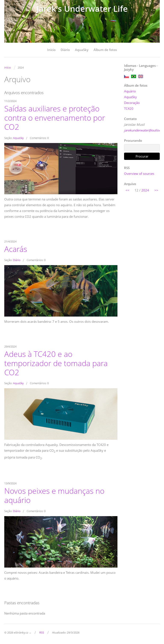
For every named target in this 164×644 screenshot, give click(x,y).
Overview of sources (139, 174)
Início (51, 50)
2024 (145, 190)
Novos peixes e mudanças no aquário (54, 495)
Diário (65, 50)
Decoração (132, 103)
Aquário (130, 91)
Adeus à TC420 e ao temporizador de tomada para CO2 (56, 363)
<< (127, 190)
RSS (42, 632)
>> (156, 190)
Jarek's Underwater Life (82, 9)
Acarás (16, 249)
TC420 (129, 108)
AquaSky (82, 50)
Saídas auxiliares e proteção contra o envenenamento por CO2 (55, 118)
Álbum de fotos (105, 50)
